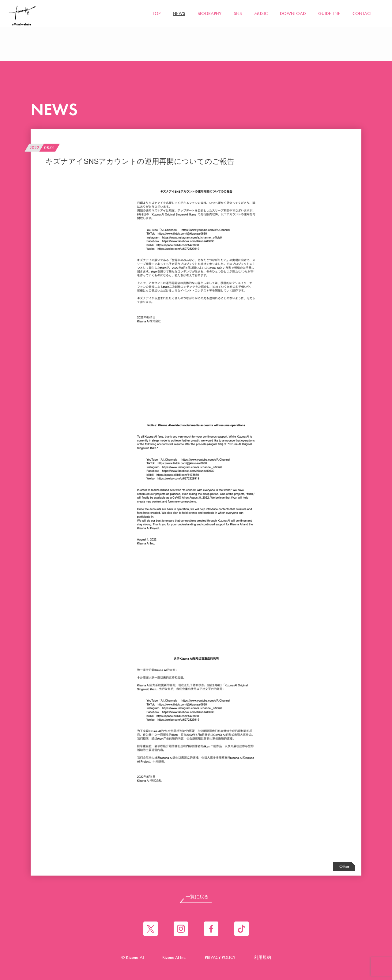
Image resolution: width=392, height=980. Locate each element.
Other (344, 866)
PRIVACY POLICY (220, 959)
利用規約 (264, 959)
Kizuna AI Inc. (173, 959)
